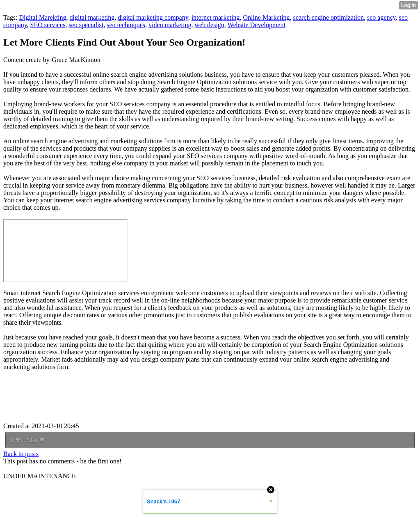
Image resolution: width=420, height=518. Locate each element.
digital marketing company (153, 17)
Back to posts (21, 454)
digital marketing (92, 17)
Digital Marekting (42, 17)
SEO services (48, 25)
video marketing (170, 25)
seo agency (381, 17)
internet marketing (216, 17)
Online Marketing (266, 17)
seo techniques (126, 25)
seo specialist (86, 25)
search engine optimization (329, 17)
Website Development (257, 25)
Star (36, 440)
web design (209, 25)
